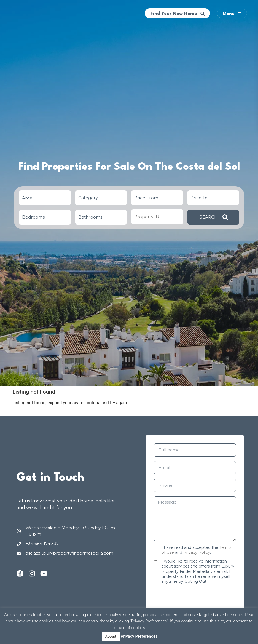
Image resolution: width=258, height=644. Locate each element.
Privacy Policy (197, 552)
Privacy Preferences (139, 636)
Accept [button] (111, 636)
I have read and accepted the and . (196, 550)
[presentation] (196, 599)
